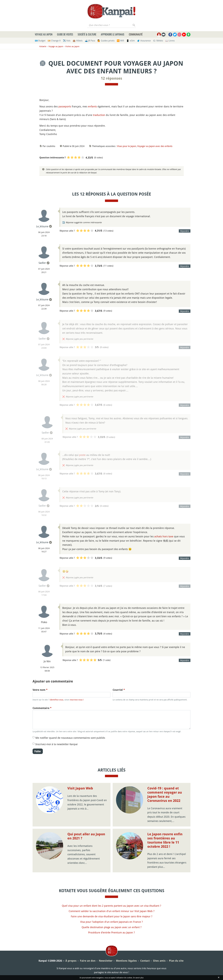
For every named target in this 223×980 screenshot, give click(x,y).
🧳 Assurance (144, 41)
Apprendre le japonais (113, 34)
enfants (92, 106)
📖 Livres (170, 41)
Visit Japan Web (80, 788)
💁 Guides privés (106, 41)
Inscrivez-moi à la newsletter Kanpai (57, 744)
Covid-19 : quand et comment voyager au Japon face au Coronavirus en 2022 (165, 794)
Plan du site (176, 961)
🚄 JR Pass (90, 41)
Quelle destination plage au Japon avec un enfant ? (112, 927)
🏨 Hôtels (78, 41)
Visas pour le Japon (127, 146)
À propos (71, 961)
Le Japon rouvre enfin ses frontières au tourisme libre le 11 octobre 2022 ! (165, 840)
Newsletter (106, 961)
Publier (38, 751)
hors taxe (168, 536)
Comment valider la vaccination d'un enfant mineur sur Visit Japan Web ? (112, 911)
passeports (65, 106)
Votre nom (40, 690)
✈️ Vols (67, 41)
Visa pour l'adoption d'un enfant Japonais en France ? (111, 922)
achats (158, 536)
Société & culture (87, 34)
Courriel (119, 690)
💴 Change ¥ (54, 41)
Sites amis (159, 961)
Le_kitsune (42, 226)
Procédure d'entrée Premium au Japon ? (111, 932)
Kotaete (43, 46)
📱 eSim (130, 41)
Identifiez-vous (57, 700)
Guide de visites (65, 34)
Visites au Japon (72, 46)
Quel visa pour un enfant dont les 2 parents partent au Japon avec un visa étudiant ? (111, 906)
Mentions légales (126, 961)
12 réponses (111, 78)
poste (82, 455)
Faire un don (88, 961)
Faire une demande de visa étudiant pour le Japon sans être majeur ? (112, 916)
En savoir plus (138, 978)
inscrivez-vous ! (77, 700)
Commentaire (42, 708)
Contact (145, 961)
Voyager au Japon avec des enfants (155, 146)
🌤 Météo (158, 41)
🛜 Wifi (120, 41)
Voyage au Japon (44, 34)
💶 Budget (40, 41)
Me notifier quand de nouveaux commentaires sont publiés (70, 738)
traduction (99, 115)
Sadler (42, 263)
